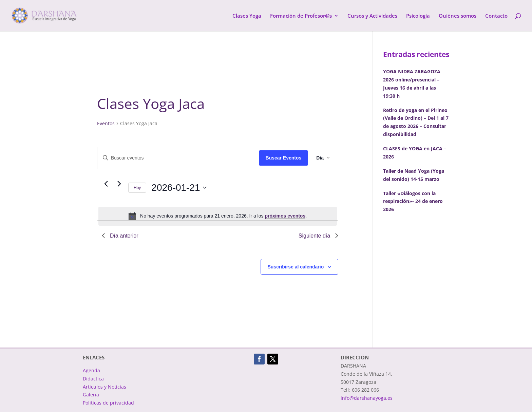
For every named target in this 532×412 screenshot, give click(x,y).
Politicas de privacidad (108, 403)
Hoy (137, 188)
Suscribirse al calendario (296, 267)
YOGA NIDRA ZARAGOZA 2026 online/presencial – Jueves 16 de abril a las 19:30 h (412, 83)
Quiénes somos (458, 16)
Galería (91, 395)
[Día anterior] (106, 184)
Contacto (496, 16)
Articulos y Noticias (104, 387)
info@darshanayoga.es (367, 398)
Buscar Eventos (284, 158)
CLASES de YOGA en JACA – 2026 (415, 153)
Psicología (418, 16)
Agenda (91, 370)
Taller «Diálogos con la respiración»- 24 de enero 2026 (413, 201)
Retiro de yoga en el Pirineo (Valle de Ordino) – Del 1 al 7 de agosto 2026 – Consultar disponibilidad (416, 122)
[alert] (218, 216)
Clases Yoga (247, 16)
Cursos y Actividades (372, 16)
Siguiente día (318, 236)
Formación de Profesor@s (301, 16)
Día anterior (120, 236)
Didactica (93, 379)
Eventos (106, 123)
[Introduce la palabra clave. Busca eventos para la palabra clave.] (178, 158)
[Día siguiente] (119, 184)
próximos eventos (285, 216)
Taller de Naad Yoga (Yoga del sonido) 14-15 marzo (414, 175)
